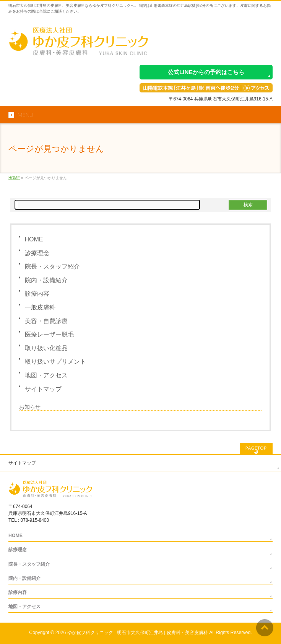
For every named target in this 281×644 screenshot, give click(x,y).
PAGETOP (256, 448)
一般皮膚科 (40, 307)
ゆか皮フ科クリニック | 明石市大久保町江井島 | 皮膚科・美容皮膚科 (138, 633)
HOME (34, 239)
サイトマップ (43, 389)
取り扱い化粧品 (46, 348)
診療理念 (37, 253)
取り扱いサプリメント (55, 362)
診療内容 (37, 294)
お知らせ (30, 407)
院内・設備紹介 (46, 280)
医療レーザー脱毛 (49, 334)
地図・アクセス (46, 375)
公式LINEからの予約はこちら (206, 72)
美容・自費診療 (46, 321)
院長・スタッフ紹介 (52, 266)
